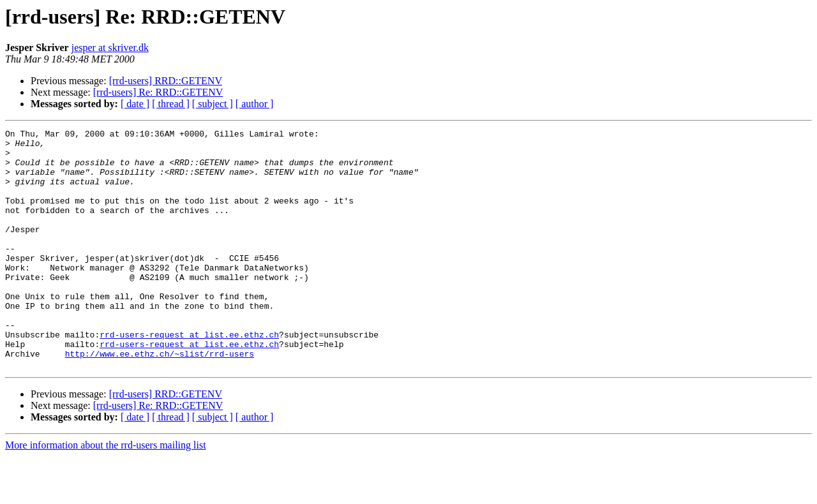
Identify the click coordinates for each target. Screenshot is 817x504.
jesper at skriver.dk (110, 48)
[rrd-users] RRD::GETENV (166, 81)
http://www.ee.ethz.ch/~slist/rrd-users (160, 399)
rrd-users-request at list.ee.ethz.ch (189, 376)
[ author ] (255, 104)
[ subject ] (213, 104)
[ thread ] (171, 104)
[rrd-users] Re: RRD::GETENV (158, 92)
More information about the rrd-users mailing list (106, 493)
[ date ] (135, 104)
